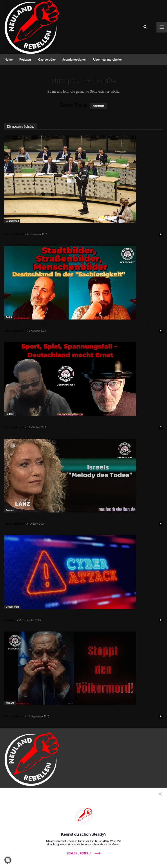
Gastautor (10, 620)
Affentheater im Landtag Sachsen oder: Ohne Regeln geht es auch (66, 229)
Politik (9, 317)
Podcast (10, 414)
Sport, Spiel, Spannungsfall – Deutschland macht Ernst (55, 422)
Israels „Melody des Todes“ (30, 518)
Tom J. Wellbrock (14, 234)
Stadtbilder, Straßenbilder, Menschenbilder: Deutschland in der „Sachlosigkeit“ (78, 325)
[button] (8, 860)
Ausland (10, 510)
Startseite (99, 106)
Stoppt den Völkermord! (27, 711)
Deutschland (12, 221)
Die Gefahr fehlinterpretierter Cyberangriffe (45, 614)
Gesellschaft (12, 607)
